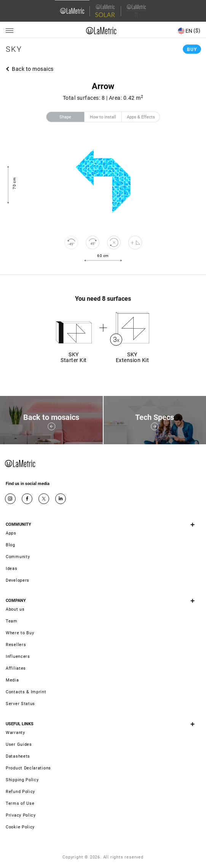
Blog (10, 545)
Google (61, 499)
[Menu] (10, 31)
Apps (11, 533)
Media (12, 680)
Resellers (16, 645)
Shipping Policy (22, 780)
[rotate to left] (71, 243)
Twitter (44, 499)
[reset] (114, 243)
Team (12, 621)
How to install (103, 117)
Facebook (27, 499)
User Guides (19, 744)
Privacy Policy (21, 815)
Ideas (12, 569)
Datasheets (18, 756)
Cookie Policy (20, 827)
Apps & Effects (141, 117)
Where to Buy (20, 633)
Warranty (15, 733)
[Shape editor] (135, 243)
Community (18, 557)
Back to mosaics (33, 69)
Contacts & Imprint (26, 692)
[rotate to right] (93, 243)
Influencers (18, 657)
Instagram (10, 499)
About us (15, 609)
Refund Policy (20, 792)
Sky (14, 49)
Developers (18, 580)
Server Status (20, 704)
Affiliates (16, 668)
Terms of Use (20, 803)
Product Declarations (28, 768)
